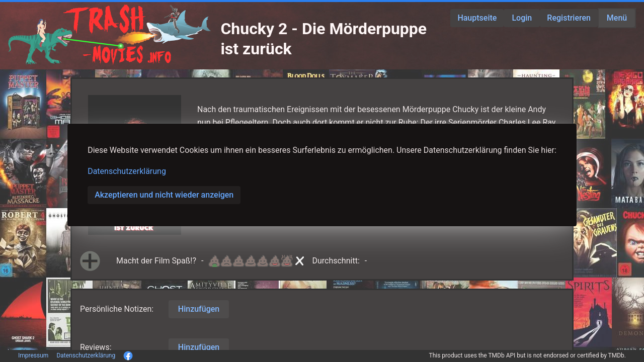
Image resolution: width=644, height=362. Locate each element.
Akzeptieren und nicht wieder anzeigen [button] (164, 195)
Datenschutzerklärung (127, 171)
